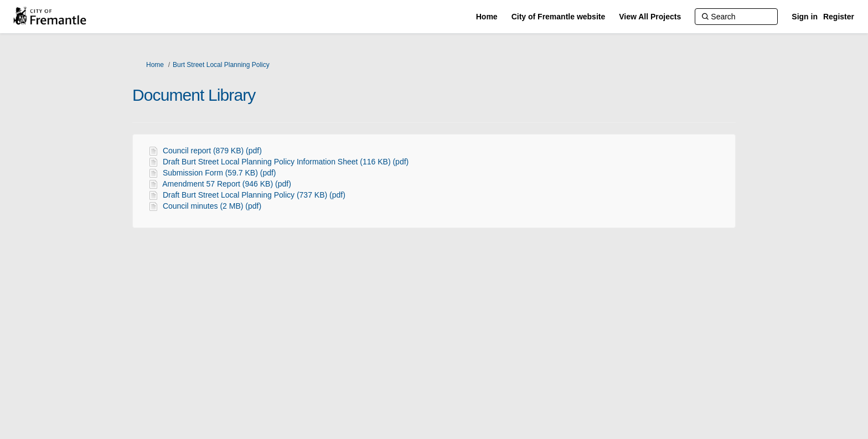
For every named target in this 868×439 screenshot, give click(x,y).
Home (155, 65)
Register (839, 17)
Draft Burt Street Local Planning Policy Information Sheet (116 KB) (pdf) (286, 162)
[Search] (736, 17)
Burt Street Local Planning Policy (221, 65)
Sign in (805, 17)
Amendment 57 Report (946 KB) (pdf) (227, 184)
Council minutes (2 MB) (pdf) (212, 206)
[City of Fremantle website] (559, 17)
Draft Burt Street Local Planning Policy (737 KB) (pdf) (254, 195)
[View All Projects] (650, 17)
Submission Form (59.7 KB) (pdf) (219, 173)
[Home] (487, 17)
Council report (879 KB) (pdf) (212, 151)
